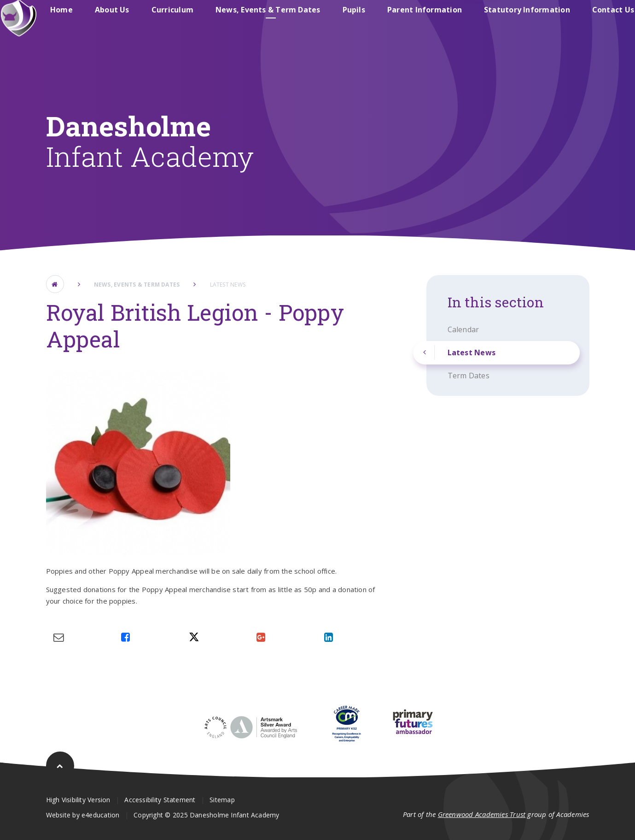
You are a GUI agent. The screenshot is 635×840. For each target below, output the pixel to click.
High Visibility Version (78, 800)
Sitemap (222, 800)
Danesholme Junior (428, 20)
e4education (100, 815)
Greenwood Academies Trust (482, 814)
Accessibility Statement (160, 800)
